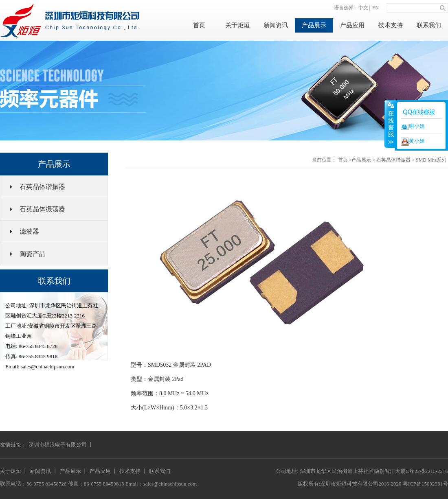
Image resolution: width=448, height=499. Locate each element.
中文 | (364, 8)
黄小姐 (413, 142)
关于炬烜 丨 (14, 471)
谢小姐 (413, 126)
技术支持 (391, 25)
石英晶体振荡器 (42, 209)
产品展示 (314, 25)
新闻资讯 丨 (44, 471)
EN (376, 8)
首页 (199, 25)
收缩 (390, 124)
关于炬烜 (237, 25)
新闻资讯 (276, 25)
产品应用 (352, 25)
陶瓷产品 (33, 254)
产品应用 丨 (103, 471)
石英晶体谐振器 (42, 187)
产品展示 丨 (74, 471)
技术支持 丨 (133, 471)
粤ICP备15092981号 (425, 484)
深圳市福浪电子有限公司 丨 (61, 445)
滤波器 (29, 231)
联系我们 (429, 25)
